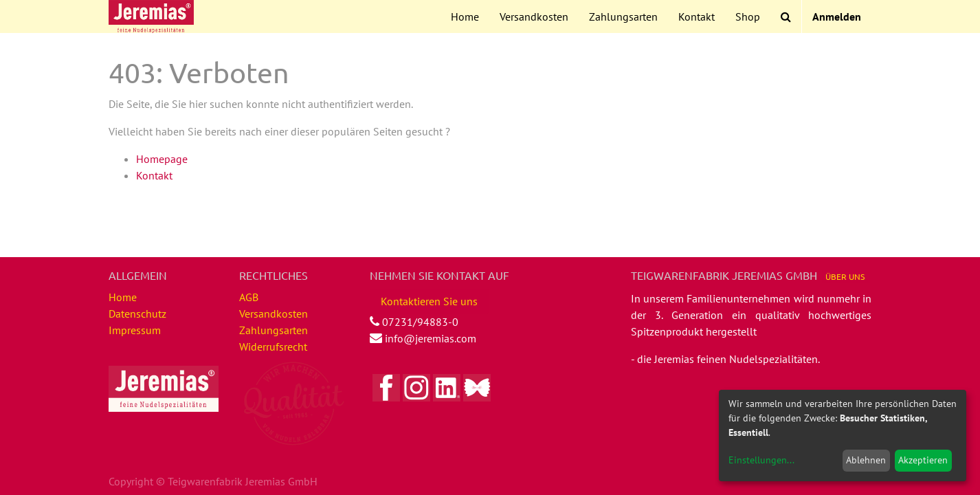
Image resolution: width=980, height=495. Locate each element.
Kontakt (154, 175)
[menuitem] (465, 16)
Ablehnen (866, 460)
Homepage (162, 159)
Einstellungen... (761, 460)
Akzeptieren (923, 460)
